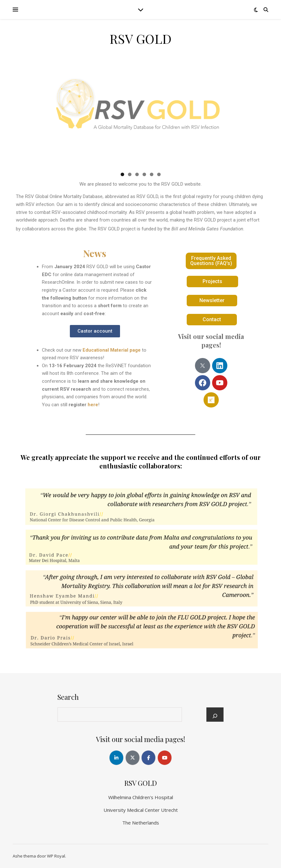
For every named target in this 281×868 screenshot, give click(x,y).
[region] (140, 114)
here (93, 405)
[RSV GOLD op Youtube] (165, 758)
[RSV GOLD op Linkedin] (116, 758)
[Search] (215, 716)
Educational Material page (112, 350)
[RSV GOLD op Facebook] (148, 758)
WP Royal (56, 856)
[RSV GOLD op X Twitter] (133, 758)
